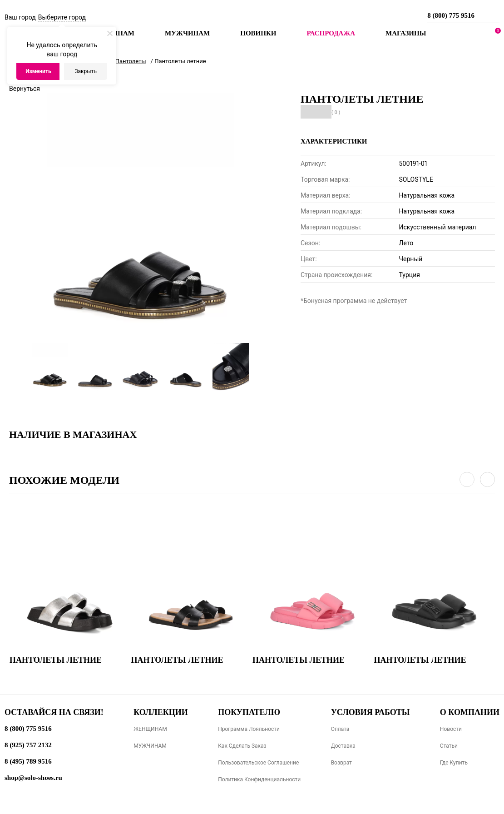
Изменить (38, 71)
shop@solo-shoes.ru (33, 778)
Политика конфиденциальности (259, 779)
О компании (470, 712)
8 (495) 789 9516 (28, 761)
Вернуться (25, 89)
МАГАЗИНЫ (406, 33)
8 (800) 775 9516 (451, 15)
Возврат (341, 763)
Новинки (258, 33)
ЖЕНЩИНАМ (150, 729)
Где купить (454, 763)
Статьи (449, 746)
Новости (451, 729)
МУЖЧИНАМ (150, 746)
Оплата (340, 729)
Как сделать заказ (242, 746)
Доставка (343, 746)
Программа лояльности (249, 729)
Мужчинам (187, 33)
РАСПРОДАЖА (331, 33)
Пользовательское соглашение (258, 763)
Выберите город (62, 17)
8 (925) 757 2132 (28, 745)
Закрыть (85, 71)
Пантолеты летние (56, 660)
